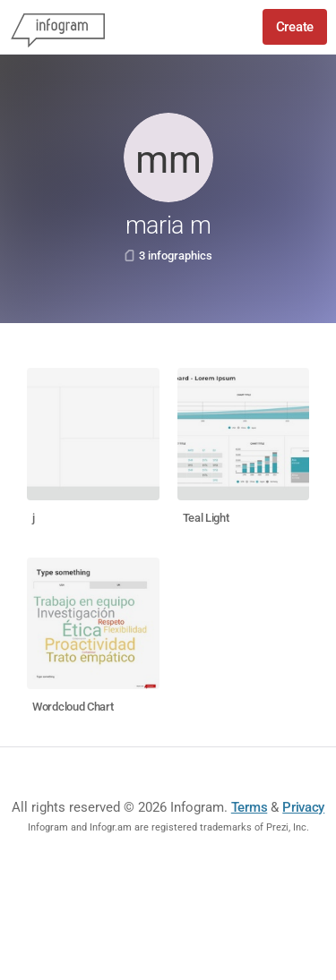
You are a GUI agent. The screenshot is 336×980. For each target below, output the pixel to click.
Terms (250, 807)
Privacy (303, 807)
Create (295, 27)
